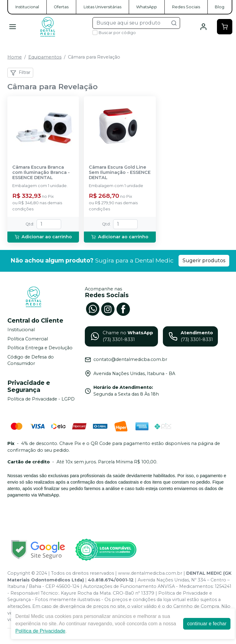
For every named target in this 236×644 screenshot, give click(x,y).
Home (15, 57)
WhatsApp (147, 7)
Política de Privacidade (40, 631)
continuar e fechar (207, 624)
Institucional (27, 7)
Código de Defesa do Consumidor (31, 360)
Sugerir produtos (204, 261)
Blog (220, 7)
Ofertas (61, 7)
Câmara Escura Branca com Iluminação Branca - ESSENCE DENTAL (41, 173)
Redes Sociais (186, 7)
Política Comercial (28, 339)
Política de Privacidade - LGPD (41, 399)
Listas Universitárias (102, 7)
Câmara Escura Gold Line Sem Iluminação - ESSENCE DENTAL (120, 173)
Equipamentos (45, 57)
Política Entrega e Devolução (40, 348)
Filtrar (20, 73)
